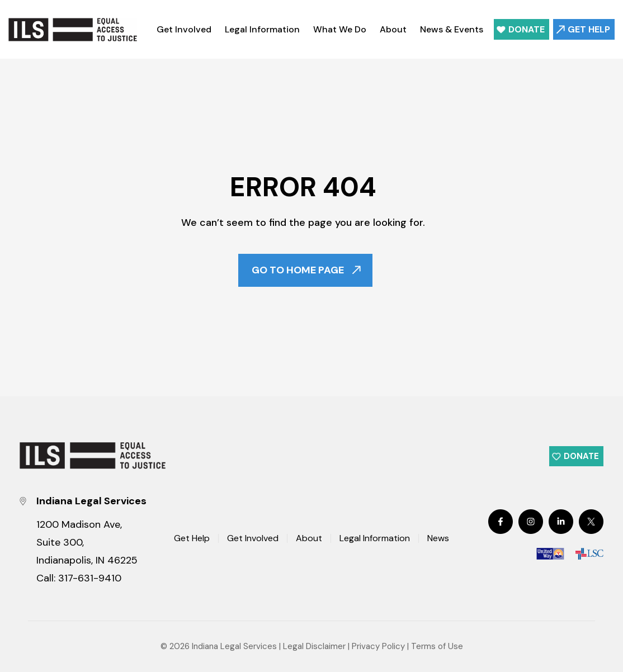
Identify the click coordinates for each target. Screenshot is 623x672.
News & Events (452, 29)
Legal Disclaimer (314, 646)
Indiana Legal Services (234, 646)
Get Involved (184, 29)
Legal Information (262, 29)
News (438, 539)
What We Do (340, 29)
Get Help (589, 29)
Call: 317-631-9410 (79, 578)
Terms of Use (437, 646)
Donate (527, 29)
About (393, 29)
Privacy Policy (378, 646)
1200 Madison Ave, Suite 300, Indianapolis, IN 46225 (87, 542)
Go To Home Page (298, 271)
